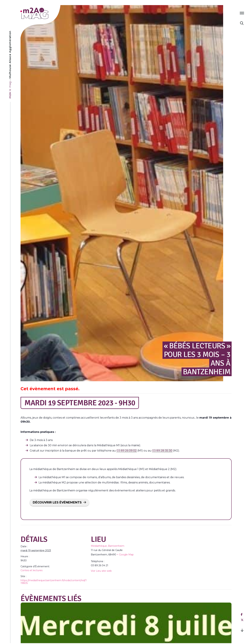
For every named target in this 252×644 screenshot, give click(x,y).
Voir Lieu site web (101, 571)
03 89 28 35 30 (162, 451)
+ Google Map (125, 555)
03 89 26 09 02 (127, 451)
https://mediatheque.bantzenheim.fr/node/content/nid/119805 (54, 582)
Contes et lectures (31, 570)
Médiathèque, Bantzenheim (108, 546)
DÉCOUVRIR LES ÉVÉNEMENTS (57, 502)
